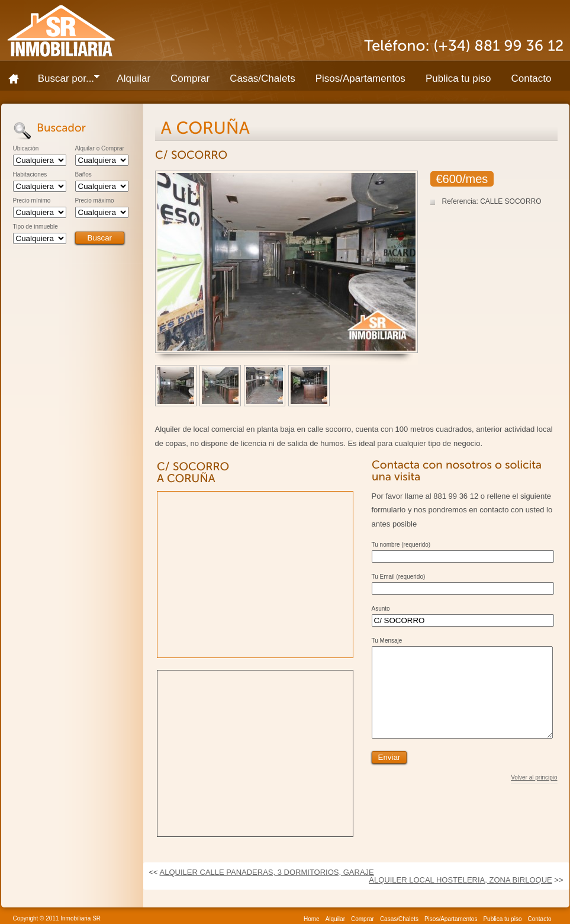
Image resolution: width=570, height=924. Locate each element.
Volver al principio (534, 795)
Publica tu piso (458, 78)
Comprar (190, 78)
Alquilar (133, 78)
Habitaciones (30, 175)
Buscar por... (64, 81)
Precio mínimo (32, 201)
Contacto (531, 78)
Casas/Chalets (263, 78)
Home (18, 79)
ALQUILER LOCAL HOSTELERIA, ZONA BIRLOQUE (460, 880)
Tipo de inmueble (36, 227)
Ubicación (26, 149)
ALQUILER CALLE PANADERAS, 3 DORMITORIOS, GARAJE (267, 872)
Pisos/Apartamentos (360, 78)
